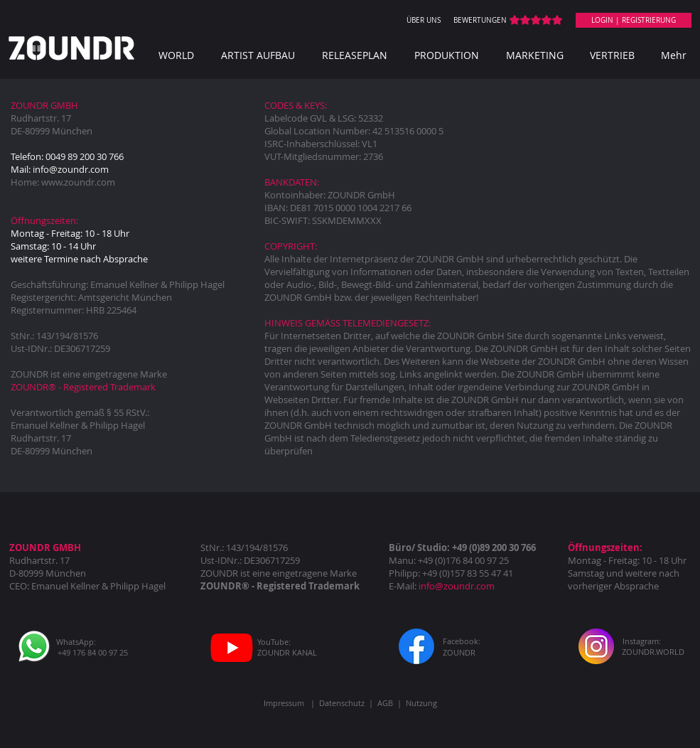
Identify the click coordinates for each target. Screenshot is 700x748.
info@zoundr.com (71, 169)
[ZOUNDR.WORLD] (653, 652)
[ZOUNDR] (459, 652)
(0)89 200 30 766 (502, 547)
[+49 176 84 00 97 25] (93, 652)
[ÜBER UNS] (424, 21)
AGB (385, 703)
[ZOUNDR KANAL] (287, 652)
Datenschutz (342, 703)
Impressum (284, 703)
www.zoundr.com (78, 182)
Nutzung (421, 703)
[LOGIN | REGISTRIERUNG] (634, 20)
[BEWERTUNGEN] (480, 21)
